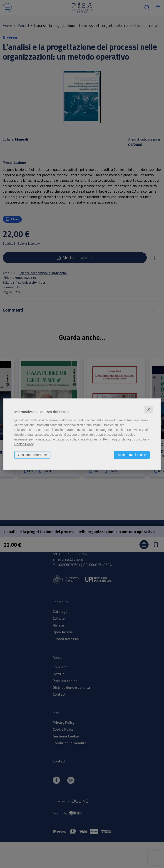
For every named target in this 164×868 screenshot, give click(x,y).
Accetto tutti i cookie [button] (132, 455)
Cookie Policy (24, 444)
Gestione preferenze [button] (32, 455)
